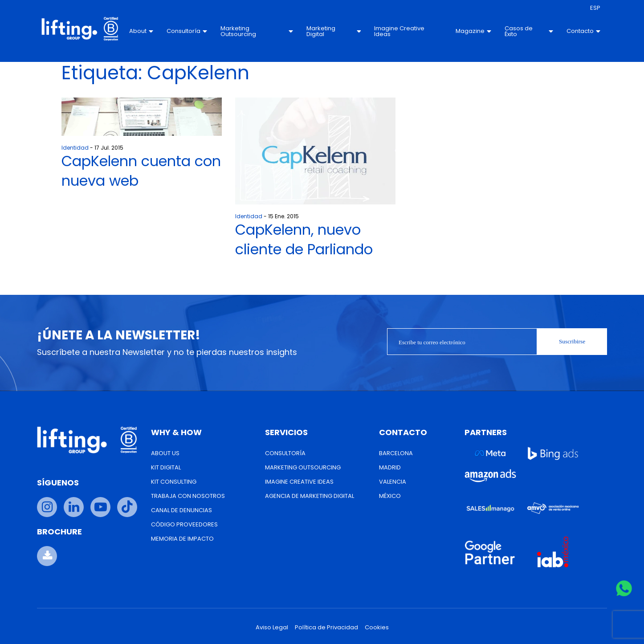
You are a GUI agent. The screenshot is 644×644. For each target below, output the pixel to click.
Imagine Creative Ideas (399, 31)
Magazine (473, 31)
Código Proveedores (184, 524)
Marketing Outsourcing (257, 31)
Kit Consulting (174, 482)
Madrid (390, 467)
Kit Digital (166, 467)
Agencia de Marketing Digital (310, 496)
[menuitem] (595, 8)
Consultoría (187, 31)
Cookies (377, 627)
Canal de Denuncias (181, 510)
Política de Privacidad (326, 627)
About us (165, 453)
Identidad (75, 148)
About (141, 31)
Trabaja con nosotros (188, 496)
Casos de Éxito (529, 31)
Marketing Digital (334, 31)
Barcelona (396, 453)
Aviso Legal (272, 627)
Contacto (583, 31)
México (390, 496)
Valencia (393, 482)
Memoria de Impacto (182, 539)
